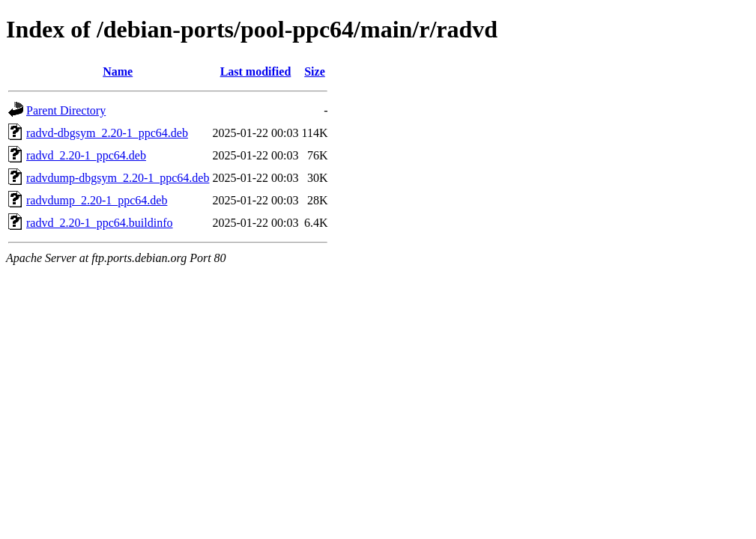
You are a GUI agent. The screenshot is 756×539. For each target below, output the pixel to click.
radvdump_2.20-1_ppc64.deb (97, 200)
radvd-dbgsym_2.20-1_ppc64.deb (107, 133)
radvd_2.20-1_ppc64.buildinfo (100, 223)
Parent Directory (66, 110)
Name (118, 71)
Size (315, 71)
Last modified (256, 71)
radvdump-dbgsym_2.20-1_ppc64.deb (118, 178)
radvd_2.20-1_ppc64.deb (86, 155)
